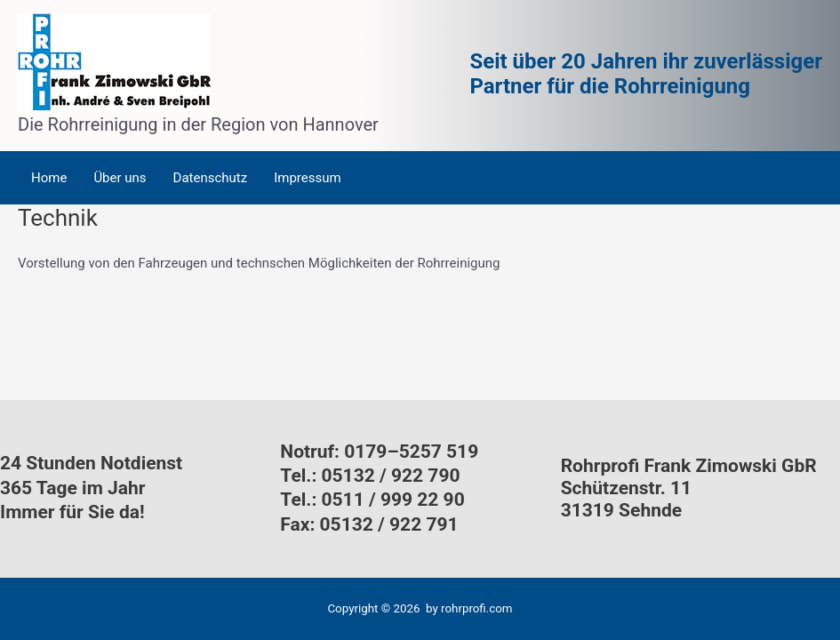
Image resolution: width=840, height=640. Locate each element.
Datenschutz (211, 178)
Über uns (120, 178)
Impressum (307, 178)
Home (49, 178)
